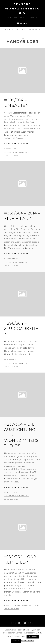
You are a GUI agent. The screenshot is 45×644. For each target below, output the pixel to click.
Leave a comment (12, 155)
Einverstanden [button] (33, 637)
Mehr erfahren (28, 641)
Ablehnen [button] (16, 641)
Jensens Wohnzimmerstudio (22, 9)
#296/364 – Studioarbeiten (21, 329)
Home (8, 30)
